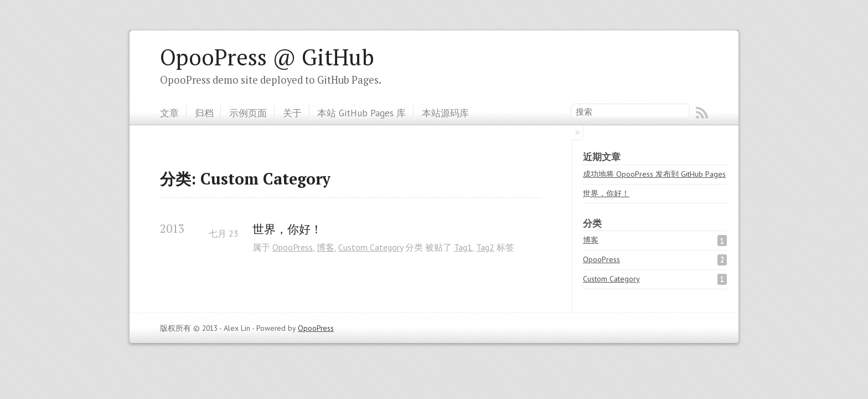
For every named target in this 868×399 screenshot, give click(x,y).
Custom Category (371, 247)
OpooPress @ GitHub (267, 57)
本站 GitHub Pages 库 (361, 113)
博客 (325, 247)
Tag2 (485, 247)
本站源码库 (445, 113)
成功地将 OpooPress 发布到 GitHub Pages (654, 174)
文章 (169, 113)
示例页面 (248, 113)
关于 (292, 113)
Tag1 (463, 247)
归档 (204, 113)
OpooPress (293, 247)
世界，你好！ (287, 229)
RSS (702, 113)
